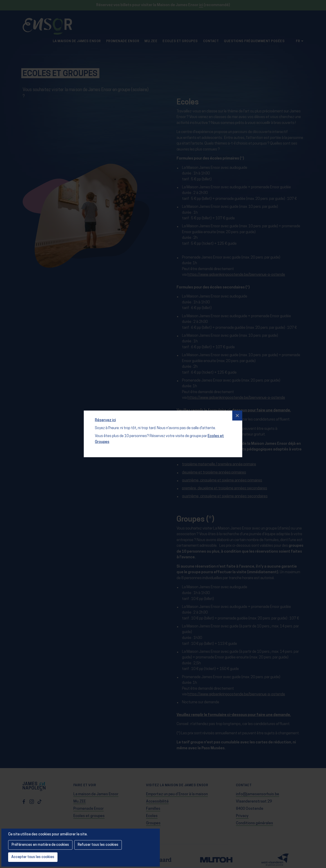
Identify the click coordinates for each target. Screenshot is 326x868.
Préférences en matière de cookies (40, 845)
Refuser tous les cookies (98, 845)
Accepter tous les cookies (33, 857)
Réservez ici (106, 416)
